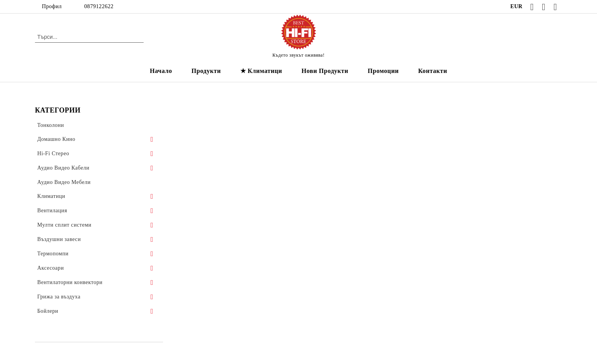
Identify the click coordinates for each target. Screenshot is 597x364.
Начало (161, 71)
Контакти (433, 71)
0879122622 (99, 6)
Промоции (383, 71)
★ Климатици (261, 71)
